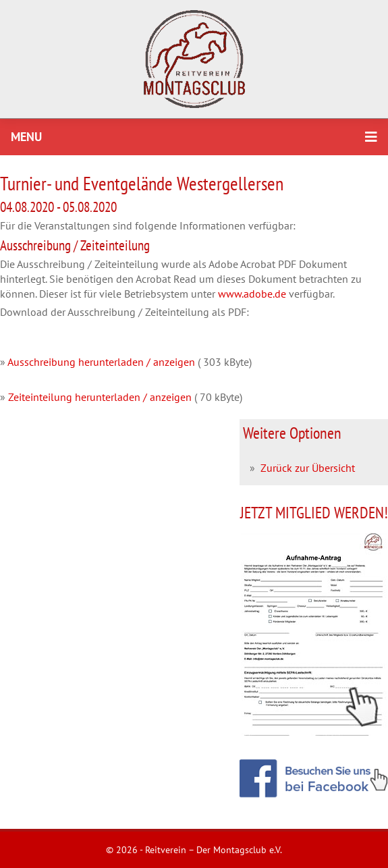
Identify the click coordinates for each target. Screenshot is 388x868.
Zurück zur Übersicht (308, 468)
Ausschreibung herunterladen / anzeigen (101, 362)
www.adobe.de (252, 294)
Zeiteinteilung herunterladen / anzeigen (100, 397)
